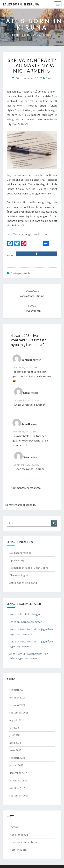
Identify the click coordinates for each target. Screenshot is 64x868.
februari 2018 (17, 758)
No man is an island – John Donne (29, 568)
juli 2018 (14, 727)
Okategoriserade (20, 273)
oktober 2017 (17, 788)
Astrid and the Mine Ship (23, 583)
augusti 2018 (17, 720)
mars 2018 (15, 750)
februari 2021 (17, 690)
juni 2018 (15, 735)
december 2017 (18, 773)
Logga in (14, 827)
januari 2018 (16, 765)
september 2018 (19, 712)
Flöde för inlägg (19, 835)
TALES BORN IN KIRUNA (21, 4)
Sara (49, 78)
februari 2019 (17, 705)
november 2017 (18, 780)
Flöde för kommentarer (23, 842)
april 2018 (15, 743)
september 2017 (19, 795)
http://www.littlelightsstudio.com (27, 234)
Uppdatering (17, 560)
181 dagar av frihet (20, 553)
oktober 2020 (17, 697)
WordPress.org (18, 850)
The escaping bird (20, 575)
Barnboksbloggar (30, 614)
